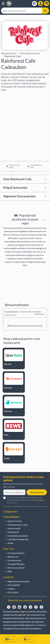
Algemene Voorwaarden (19, 196)
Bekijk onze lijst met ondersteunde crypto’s (25, 326)
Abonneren (37, 492)
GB (28, 639)
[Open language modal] (34, 4)
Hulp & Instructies (15, 188)
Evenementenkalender (18, 536)
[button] (3, 4)
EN (10, 639)
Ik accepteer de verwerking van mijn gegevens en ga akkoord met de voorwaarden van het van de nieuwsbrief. (26, 500)
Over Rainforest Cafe (17, 179)
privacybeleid (38, 500)
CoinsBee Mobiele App (18, 539)
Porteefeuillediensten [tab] (25, 312)
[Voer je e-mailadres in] (14, 492)
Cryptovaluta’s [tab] (11, 312)
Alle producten (9, 53)
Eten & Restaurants (30, 53)
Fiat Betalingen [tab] (39, 313)
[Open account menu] (40, 4)
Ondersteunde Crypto (18, 525)
